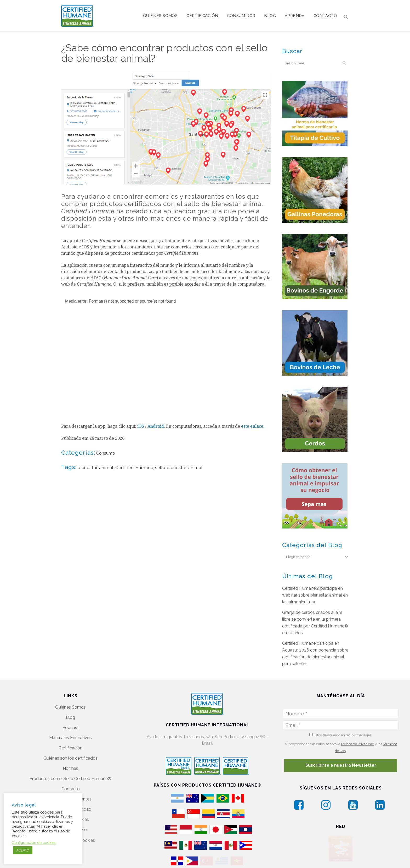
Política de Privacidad (358, 744)
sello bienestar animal (179, 468)
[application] (166, 352)
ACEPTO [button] (23, 850)
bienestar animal (96, 468)
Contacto (71, 789)
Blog (70, 717)
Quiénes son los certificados (70, 758)
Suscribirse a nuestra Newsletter (341, 765)
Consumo (106, 453)
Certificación (70, 748)
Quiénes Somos (70, 707)
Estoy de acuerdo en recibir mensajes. (341, 735)
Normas (70, 768)
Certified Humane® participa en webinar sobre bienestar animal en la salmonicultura (315, 595)
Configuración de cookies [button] (34, 842)
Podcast (71, 728)
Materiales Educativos (70, 738)
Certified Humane (134, 468)
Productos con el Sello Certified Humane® (70, 779)
